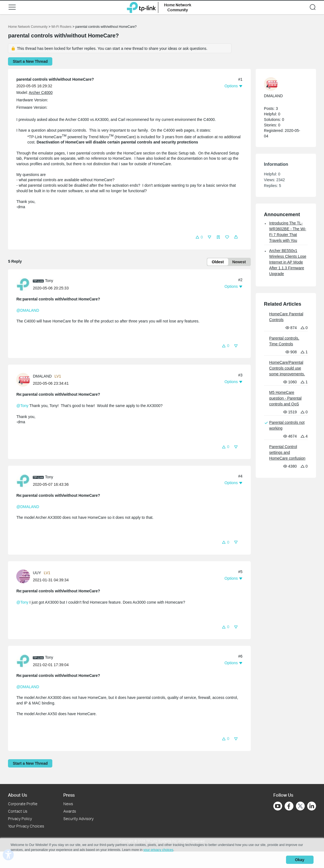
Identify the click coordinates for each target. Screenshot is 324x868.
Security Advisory (78, 819)
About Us (17, 795)
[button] (12, 7)
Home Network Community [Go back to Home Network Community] (28, 27)
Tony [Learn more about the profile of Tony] (49, 281)
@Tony (22, 406)
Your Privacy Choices (26, 826)
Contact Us (18, 811)
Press (69, 795)
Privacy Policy (20, 819)
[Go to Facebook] (289, 806)
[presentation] (23, 284)
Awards (70, 811)
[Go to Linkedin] (312, 806)
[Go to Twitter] (300, 807)
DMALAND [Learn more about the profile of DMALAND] (42, 376)
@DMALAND (28, 310)
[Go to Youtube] (278, 806)
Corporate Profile (23, 804)
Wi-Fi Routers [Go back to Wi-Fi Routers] (62, 27)
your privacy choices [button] (158, 850)
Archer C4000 (41, 93)
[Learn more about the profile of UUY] (24, 576)
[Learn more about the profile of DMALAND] (24, 379)
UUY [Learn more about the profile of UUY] (37, 573)
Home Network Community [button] (178, 7)
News (68, 804)
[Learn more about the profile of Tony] (24, 284)
